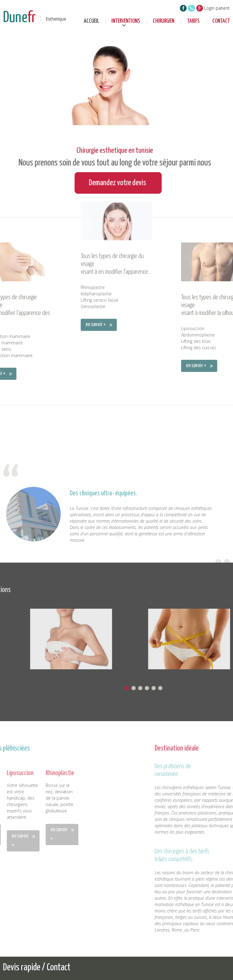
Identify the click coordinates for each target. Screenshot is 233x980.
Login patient (217, 8)
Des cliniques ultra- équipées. (103, 559)
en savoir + (96, 245)
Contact (221, 21)
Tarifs (193, 21)
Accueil (91, 21)
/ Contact (56, 968)
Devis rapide (22, 968)
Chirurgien (164, 21)
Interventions (126, 21)
